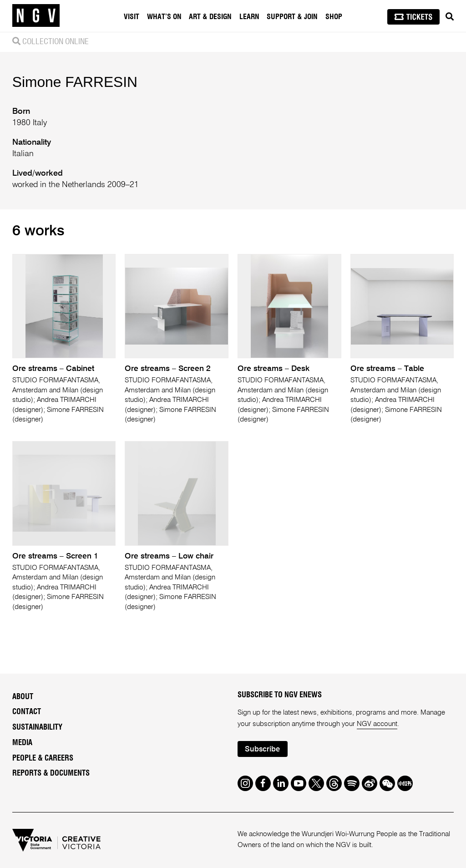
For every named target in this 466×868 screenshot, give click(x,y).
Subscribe (262, 749)
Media (22, 743)
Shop (334, 17)
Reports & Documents (51, 773)
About (23, 697)
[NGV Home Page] (36, 16)
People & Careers (43, 758)
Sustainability (37, 727)
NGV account (377, 724)
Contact (27, 712)
